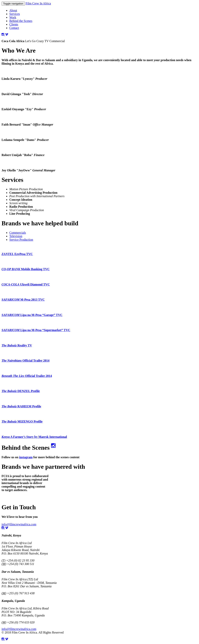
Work (13, 17)
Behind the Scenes (21, 21)
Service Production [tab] (21, 240)
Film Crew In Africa (38, 3)
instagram (26, 457)
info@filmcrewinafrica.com (19, 524)
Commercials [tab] (18, 233)
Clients (14, 24)
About (13, 10)
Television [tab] (16, 236)
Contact (14, 28)
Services (15, 14)
